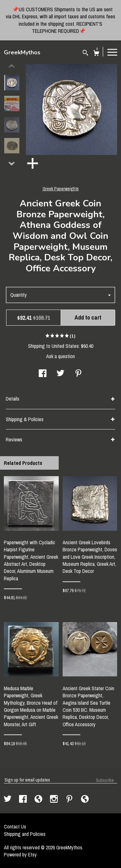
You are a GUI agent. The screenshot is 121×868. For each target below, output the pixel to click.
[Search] (85, 54)
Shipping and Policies (25, 834)
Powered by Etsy (20, 854)
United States (65, 346)
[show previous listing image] (12, 66)
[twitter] (8, 800)
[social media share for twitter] (60, 374)
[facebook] (24, 800)
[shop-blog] (39, 800)
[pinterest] (70, 800)
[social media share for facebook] (43, 374)
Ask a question (60, 356)
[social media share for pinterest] (78, 374)
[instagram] (55, 800)
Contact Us (15, 827)
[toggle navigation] (112, 52)
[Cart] (96, 54)
